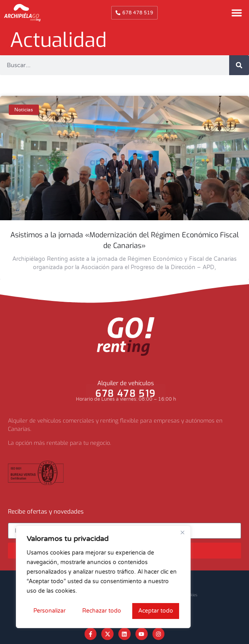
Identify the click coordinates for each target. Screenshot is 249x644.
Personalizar (49, 611)
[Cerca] (182, 532)
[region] (103, 577)
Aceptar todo (156, 611)
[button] (237, 13)
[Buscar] (239, 65)
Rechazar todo (102, 611)
